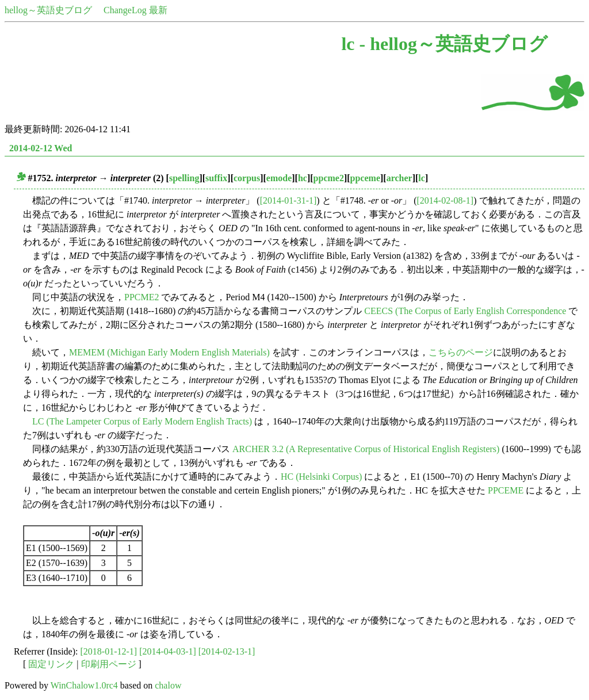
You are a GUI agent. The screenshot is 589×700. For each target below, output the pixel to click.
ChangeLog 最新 (135, 10)
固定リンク (51, 664)
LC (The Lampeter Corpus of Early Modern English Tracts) (142, 421)
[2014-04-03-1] (168, 651)
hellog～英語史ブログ (48, 10)
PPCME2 (141, 297)
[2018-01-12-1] (109, 651)
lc (422, 178)
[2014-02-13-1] (227, 651)
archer (399, 178)
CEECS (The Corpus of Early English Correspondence (465, 311)
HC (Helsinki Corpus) (321, 477)
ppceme (365, 178)
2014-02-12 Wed (41, 148)
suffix (216, 178)
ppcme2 (329, 178)
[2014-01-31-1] (288, 200)
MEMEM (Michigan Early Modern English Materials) (169, 352)
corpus (247, 178)
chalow (168, 685)
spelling (184, 178)
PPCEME (506, 490)
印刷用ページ (109, 664)
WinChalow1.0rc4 (84, 685)
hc (303, 178)
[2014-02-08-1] (445, 200)
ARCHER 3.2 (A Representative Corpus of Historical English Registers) (366, 449)
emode (279, 178)
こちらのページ (461, 352)
